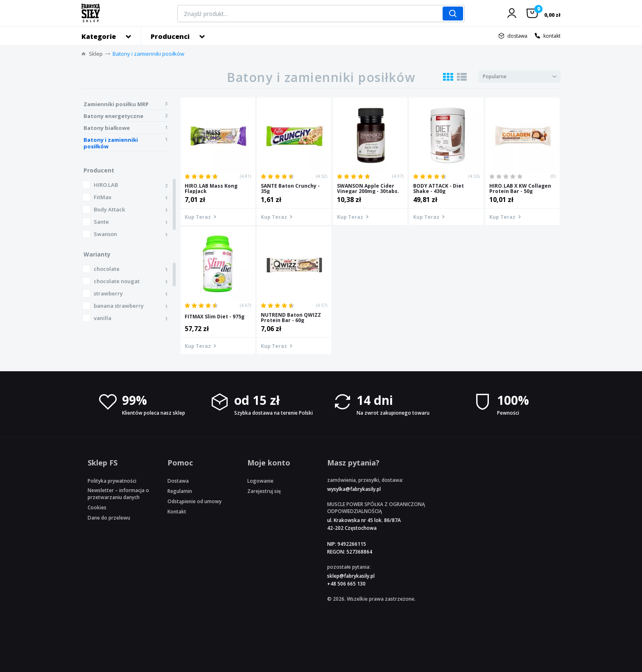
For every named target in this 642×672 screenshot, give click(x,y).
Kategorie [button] (99, 36)
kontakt (552, 36)
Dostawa (178, 481)
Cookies (97, 507)
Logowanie (260, 481)
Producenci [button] (170, 36)
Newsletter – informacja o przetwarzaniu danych (118, 494)
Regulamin (180, 491)
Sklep (96, 54)
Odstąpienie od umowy (194, 501)
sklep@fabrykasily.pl (351, 576)
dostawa (517, 36)
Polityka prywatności (112, 481)
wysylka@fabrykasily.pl (354, 489)
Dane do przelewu (109, 518)
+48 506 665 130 (346, 584)
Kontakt (177, 512)
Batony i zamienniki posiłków (148, 54)
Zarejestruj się (264, 491)
